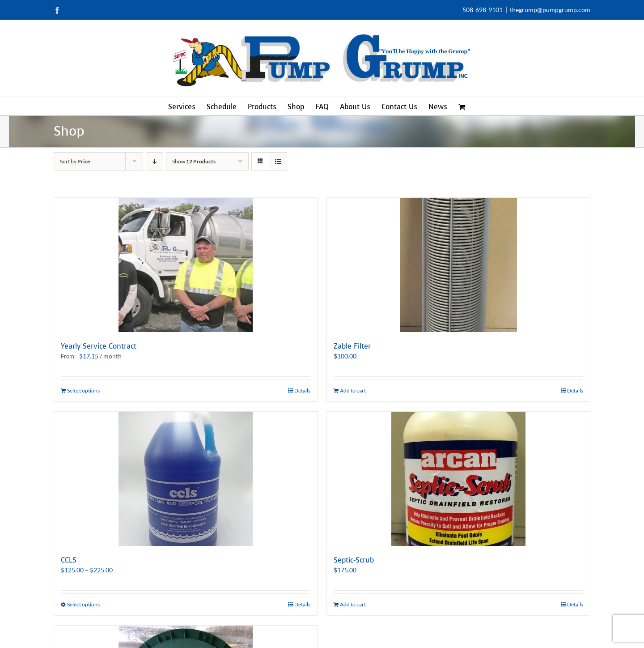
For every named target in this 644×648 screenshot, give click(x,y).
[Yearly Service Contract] (186, 265)
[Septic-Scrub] (458, 479)
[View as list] (278, 161)
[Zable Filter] (458, 265)
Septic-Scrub (354, 560)
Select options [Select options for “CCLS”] (83, 604)
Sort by (75, 161)
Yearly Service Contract (99, 346)
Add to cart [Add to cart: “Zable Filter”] (353, 390)
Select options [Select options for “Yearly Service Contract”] (83, 390)
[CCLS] (186, 479)
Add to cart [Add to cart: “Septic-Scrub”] (353, 604)
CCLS (69, 560)
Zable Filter (352, 346)
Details (302, 390)
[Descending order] (155, 161)
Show (194, 161)
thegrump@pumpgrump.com (550, 10)
